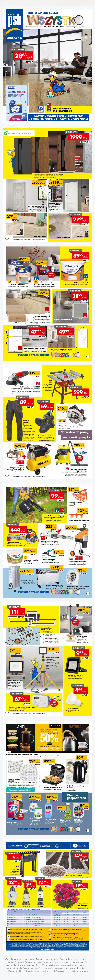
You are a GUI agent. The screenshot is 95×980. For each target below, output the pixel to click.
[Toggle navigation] (6, 3)
